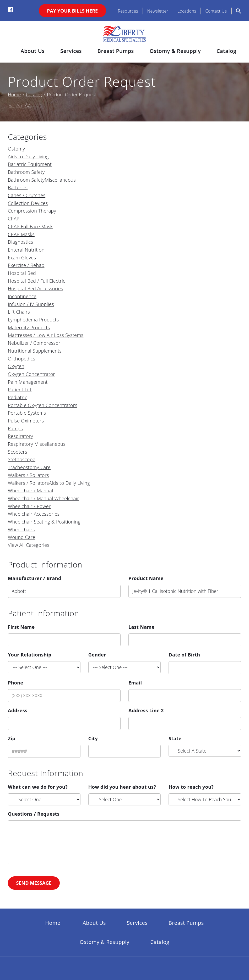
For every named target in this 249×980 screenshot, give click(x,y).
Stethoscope (22, 459)
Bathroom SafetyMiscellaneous (42, 180)
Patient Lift (20, 389)
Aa (11, 106)
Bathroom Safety (26, 172)
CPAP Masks (21, 234)
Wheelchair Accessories (34, 514)
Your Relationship (30, 655)
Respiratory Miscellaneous (37, 444)
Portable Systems (27, 413)
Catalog (226, 51)
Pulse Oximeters (26, 421)
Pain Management (28, 382)
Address (18, 710)
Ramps (15, 428)
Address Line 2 (146, 710)
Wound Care (21, 537)
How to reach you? (191, 787)
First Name (21, 627)
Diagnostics (20, 242)
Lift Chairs (19, 312)
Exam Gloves (22, 258)
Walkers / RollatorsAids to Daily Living (49, 483)
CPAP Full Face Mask (30, 226)
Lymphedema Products (33, 320)
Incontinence (22, 296)
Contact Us (216, 11)
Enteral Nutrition (26, 250)
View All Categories (29, 545)
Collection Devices (28, 203)
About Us (33, 51)
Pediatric (18, 397)
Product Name (146, 578)
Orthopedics (21, 359)
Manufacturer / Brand (35, 578)
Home (14, 94)
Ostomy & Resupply (175, 51)
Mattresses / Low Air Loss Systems (46, 335)
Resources (128, 11)
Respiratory (20, 436)
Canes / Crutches (27, 195)
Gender (97, 655)
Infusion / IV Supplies (31, 304)
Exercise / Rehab (26, 265)
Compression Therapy (32, 211)
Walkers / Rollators (28, 475)
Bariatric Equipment (30, 164)
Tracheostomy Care (29, 467)
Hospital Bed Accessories (36, 288)
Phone (16, 683)
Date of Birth (184, 655)
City (93, 738)
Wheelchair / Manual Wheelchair (44, 498)
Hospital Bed (22, 273)
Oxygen (16, 366)
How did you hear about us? (122, 787)
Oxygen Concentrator (31, 374)
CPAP (14, 219)
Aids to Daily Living (28, 157)
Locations (187, 11)
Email (135, 683)
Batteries (18, 187)
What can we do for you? (38, 787)
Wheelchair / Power (29, 506)
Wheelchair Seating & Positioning (44, 522)
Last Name (142, 627)
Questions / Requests (34, 814)
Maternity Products (29, 327)
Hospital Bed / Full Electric (37, 281)
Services (71, 51)
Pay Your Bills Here (72, 11)
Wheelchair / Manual (31, 491)
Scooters (18, 452)
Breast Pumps (116, 51)
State (175, 738)
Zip (12, 738)
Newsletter (158, 11)
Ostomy (16, 149)
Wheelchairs (21, 530)
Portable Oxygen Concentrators (43, 405)
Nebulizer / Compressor (34, 343)
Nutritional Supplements (35, 351)
